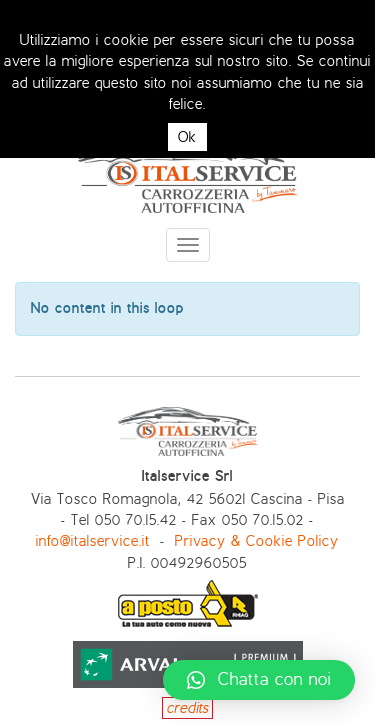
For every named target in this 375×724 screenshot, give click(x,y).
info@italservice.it (93, 541)
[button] (259, 680)
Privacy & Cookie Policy (257, 541)
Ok (187, 137)
